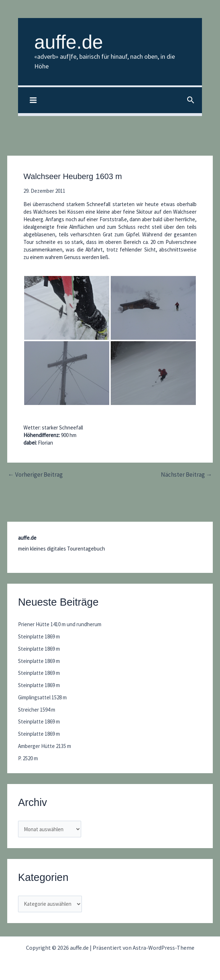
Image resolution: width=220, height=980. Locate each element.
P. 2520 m (28, 758)
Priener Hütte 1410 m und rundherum (60, 624)
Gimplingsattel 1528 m (42, 697)
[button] (191, 100)
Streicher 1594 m (37, 710)
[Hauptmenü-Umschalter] (33, 100)
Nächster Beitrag (186, 475)
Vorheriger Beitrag (35, 475)
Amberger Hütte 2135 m (45, 746)
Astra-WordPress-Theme (164, 948)
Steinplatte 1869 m (39, 636)
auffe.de (69, 42)
